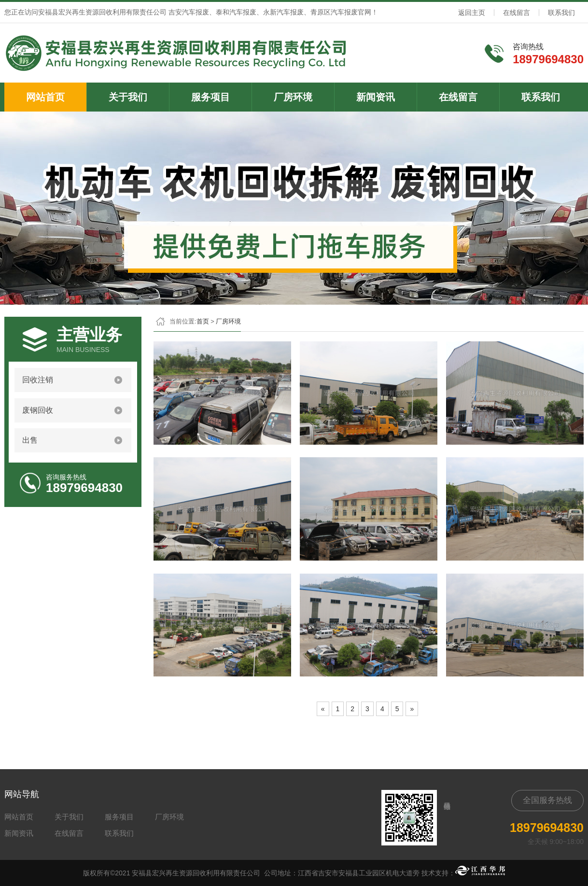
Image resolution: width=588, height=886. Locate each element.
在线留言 (517, 13)
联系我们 (561, 13)
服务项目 (210, 97)
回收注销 (38, 380)
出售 (30, 440)
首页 (203, 321)
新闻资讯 (376, 97)
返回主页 (472, 13)
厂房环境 (293, 97)
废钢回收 (38, 410)
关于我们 (128, 97)
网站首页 (45, 97)
